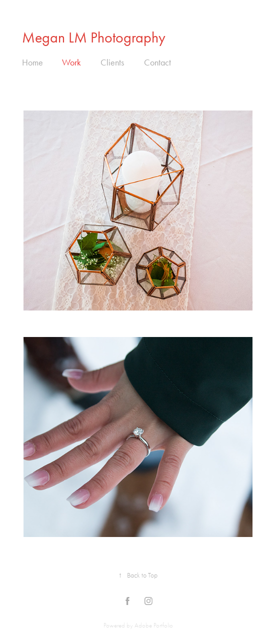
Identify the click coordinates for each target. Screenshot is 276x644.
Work (71, 62)
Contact (157, 62)
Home (32, 62)
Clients (112, 62)
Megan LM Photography (94, 37)
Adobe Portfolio (154, 625)
